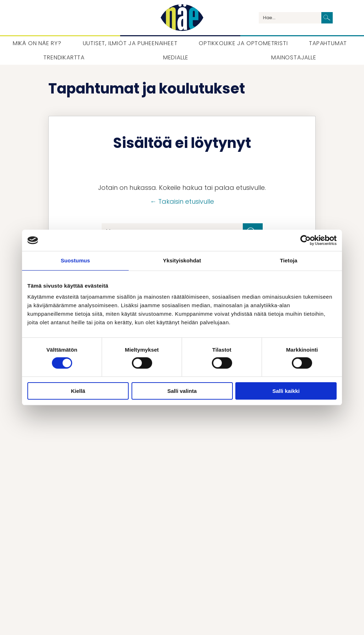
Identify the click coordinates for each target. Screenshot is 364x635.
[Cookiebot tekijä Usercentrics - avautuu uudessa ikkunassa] (306, 240)
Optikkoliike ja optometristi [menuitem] (243, 43)
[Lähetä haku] (327, 18)
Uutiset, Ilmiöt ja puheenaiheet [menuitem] (130, 43)
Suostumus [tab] (76, 260)
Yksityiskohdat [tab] (182, 260)
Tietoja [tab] (289, 260)
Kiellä (78, 391)
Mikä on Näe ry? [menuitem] (37, 43)
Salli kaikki (286, 391)
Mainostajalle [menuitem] (294, 57)
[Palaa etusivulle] (182, 18)
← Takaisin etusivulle (182, 201)
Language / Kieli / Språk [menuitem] (344, 18)
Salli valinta (182, 391)
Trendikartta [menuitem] (64, 57)
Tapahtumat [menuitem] (328, 43)
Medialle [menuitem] (176, 57)
